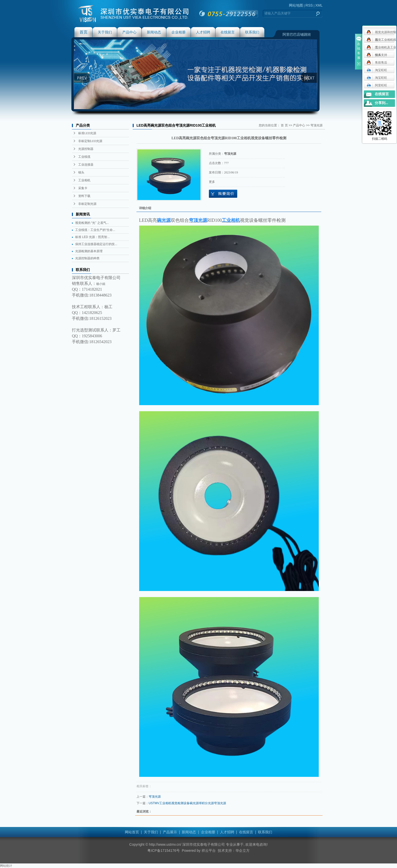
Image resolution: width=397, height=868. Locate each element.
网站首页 (132, 832)
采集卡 (83, 188)
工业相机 (84, 180)
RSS (309, 5)
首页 (84, 32)
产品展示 (170, 832)
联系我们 (252, 32)
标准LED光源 (87, 133)
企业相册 (178, 32)
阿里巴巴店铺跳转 (297, 34)
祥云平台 (209, 851)
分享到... (381, 103)
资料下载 (84, 196)
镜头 (81, 172)
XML (319, 5)
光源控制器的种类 (87, 258)
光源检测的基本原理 (89, 251)
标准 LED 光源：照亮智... (92, 237)
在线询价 (223, 194)
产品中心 (129, 32)
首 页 (284, 125)
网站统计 (6, 866)
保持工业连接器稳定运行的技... (96, 244)
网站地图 (296, 5)
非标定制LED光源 (90, 141)
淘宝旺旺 (377, 70)
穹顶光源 (316, 125)
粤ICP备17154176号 (164, 851)
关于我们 (105, 32)
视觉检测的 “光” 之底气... (92, 223)
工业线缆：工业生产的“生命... (95, 230)
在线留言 (228, 32)
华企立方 (243, 851)
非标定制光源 (87, 204)
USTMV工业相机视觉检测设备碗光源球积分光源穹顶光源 (187, 803)
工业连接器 (86, 165)
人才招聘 (203, 32)
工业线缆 (84, 157)
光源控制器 (86, 149)
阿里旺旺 (377, 85)
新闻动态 (154, 32)
